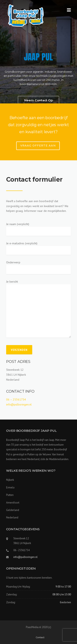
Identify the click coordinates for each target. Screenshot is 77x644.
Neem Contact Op (38, 100)
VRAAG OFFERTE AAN (38, 145)
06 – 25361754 (16, 399)
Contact (40, 637)
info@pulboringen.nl (19, 404)
